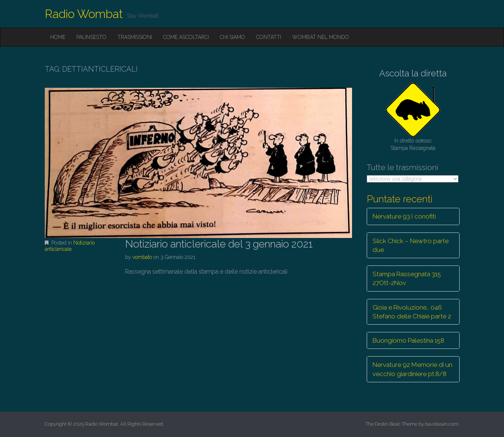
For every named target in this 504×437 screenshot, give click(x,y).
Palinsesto (91, 37)
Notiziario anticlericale (70, 246)
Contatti (269, 37)
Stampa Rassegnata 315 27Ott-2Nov (407, 278)
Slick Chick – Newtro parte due (411, 245)
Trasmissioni (135, 37)
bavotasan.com (442, 424)
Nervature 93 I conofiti (404, 216)
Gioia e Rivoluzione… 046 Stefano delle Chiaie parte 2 (412, 312)
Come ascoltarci (186, 37)
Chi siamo (233, 37)
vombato (142, 257)
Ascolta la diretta (413, 73)
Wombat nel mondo (321, 37)
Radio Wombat (84, 14)
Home (58, 37)
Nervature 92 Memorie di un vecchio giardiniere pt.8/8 (412, 369)
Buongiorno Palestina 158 (408, 340)
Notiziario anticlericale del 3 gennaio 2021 (219, 244)
